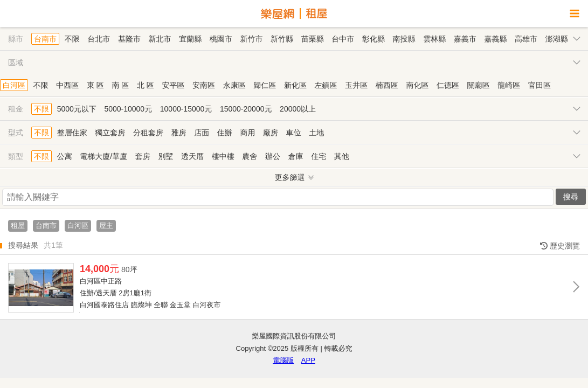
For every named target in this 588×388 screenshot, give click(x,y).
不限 (72, 39)
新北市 (160, 39)
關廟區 (479, 85)
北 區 (146, 85)
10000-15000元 (186, 109)
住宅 (319, 156)
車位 (294, 133)
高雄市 (526, 39)
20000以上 (298, 109)
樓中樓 (223, 156)
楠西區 (387, 85)
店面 (202, 133)
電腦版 (283, 360)
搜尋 (571, 197)
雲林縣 (434, 39)
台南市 (45, 39)
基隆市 (129, 39)
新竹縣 (282, 39)
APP (308, 360)
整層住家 (72, 133)
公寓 (65, 156)
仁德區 (448, 85)
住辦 (225, 133)
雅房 (179, 133)
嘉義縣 (495, 39)
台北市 (99, 39)
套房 (143, 156)
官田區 (539, 85)
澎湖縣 (557, 39)
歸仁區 (265, 85)
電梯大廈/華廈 (103, 156)
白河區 (14, 85)
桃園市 (221, 39)
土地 (316, 133)
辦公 (273, 156)
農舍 (250, 156)
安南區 (204, 85)
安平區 (173, 85)
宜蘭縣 (190, 39)
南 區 (120, 85)
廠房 (271, 133)
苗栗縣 (313, 39)
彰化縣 (373, 39)
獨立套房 (110, 133)
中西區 (67, 85)
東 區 (95, 85)
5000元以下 (77, 109)
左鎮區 (326, 85)
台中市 (343, 39)
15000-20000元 (246, 109)
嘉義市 (465, 39)
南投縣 (404, 39)
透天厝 (192, 156)
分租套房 (148, 133)
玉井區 (356, 85)
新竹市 (251, 39)
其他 (342, 156)
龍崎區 (509, 85)
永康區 (234, 85)
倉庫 (296, 156)
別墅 (165, 156)
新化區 (295, 85)
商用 (247, 133)
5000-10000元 (128, 109)
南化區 (417, 85)
